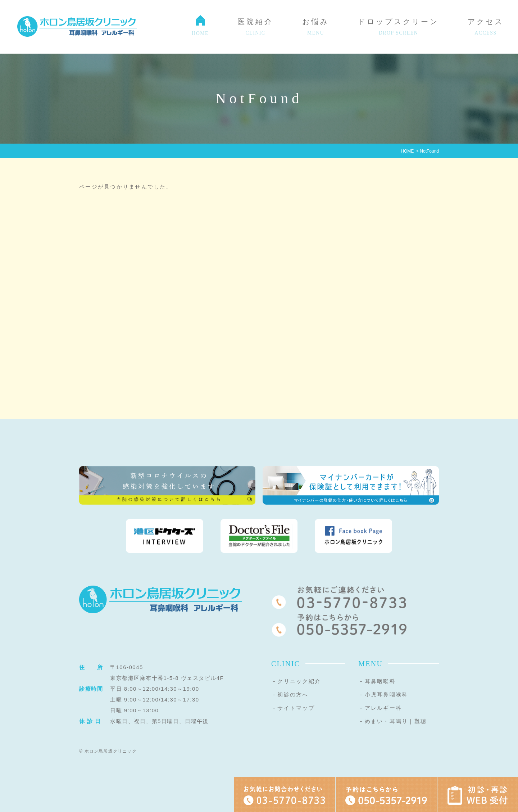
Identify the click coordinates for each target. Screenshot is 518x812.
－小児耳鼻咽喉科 (383, 694)
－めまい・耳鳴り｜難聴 (392, 721)
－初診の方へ (290, 694)
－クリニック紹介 (296, 681)
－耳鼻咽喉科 (377, 681)
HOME (407, 151)
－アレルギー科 (380, 708)
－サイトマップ (293, 708)
